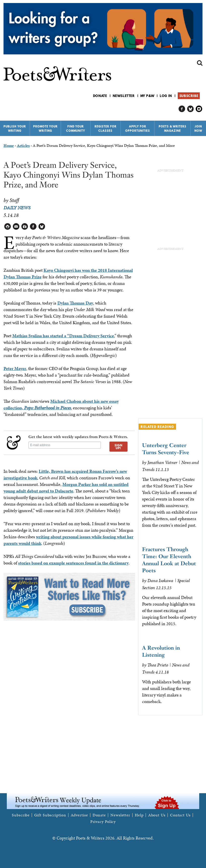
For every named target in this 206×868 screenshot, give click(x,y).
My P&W (147, 96)
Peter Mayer (15, 368)
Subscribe (189, 96)
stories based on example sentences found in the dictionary (73, 563)
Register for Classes (106, 129)
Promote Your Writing (45, 129)
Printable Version (8, 227)
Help (139, 815)
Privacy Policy (103, 822)
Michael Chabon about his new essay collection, (61, 404)
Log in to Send (16, 227)
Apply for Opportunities (138, 129)
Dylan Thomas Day (75, 303)
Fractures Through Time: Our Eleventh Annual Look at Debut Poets (169, 560)
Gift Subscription (50, 815)
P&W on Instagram (199, 109)
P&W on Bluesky (191, 109)
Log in (166, 96)
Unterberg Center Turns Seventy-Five (166, 449)
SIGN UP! (118, 447)
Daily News (17, 208)
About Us (157, 815)
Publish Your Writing (15, 129)
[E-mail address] (65, 445)
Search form (200, 63)
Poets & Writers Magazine (173, 129)
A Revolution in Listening (161, 651)
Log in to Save (25, 227)
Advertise (79, 815)
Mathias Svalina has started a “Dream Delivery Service (63, 336)
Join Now (198, 129)
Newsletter (124, 96)
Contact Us (180, 815)
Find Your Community (76, 129)
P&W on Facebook (182, 109)
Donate (100, 96)
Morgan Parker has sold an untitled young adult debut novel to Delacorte (66, 488)
